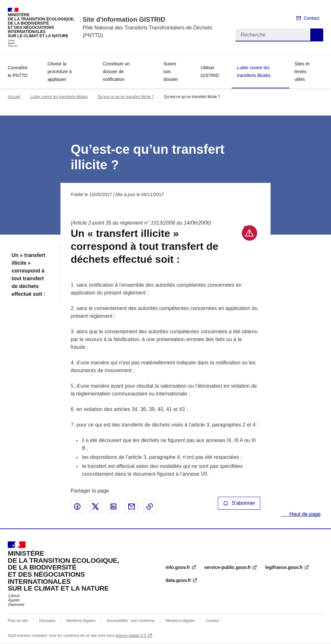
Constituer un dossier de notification (116, 72)
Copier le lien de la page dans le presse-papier (150, 506)
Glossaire (47, 621)
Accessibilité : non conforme (130, 621)
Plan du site (18, 621)
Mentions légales (81, 621)
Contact (312, 18)
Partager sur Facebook (77, 506)
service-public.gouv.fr (228, 567)
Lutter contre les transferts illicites (254, 72)
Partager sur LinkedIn (113, 506)
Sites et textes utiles (302, 72)
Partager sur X (95, 506)
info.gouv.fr (178, 567)
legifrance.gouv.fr (284, 567)
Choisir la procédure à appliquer (60, 72)
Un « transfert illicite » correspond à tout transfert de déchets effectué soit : (28, 275)
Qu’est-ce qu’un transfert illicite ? (126, 97)
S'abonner (239, 503)
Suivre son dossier (171, 72)
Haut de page (304, 514)
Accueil (14, 97)
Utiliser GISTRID (210, 72)
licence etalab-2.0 (131, 636)
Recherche (317, 35)
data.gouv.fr (178, 580)
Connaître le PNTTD (18, 72)
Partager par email (132, 506)
